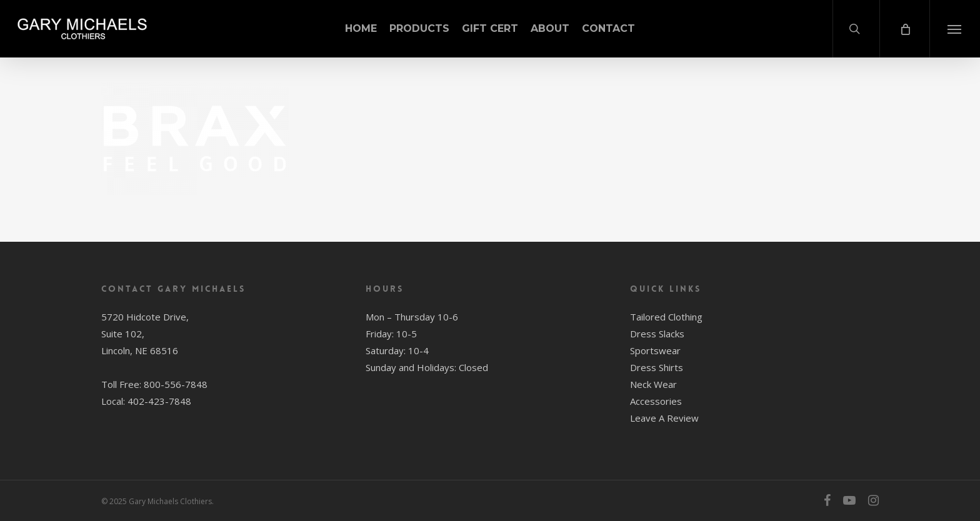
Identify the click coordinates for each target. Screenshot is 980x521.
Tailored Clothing (666, 317)
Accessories (656, 401)
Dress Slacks (657, 334)
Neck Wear (653, 384)
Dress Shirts (657, 367)
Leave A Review (664, 418)
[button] (955, 29)
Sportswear (655, 350)
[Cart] (904, 29)
